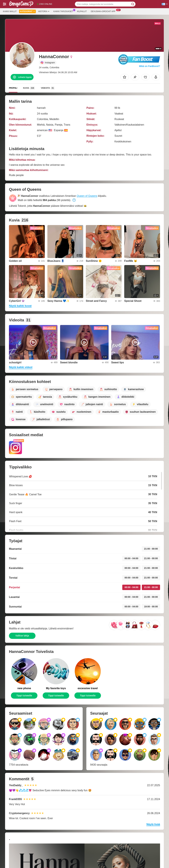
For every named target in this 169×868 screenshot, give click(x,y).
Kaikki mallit (10, 11)
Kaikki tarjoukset (64, 11)
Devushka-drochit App (104, 11)
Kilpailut (82, 11)
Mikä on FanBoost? (150, 66)
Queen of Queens (87, 196)
